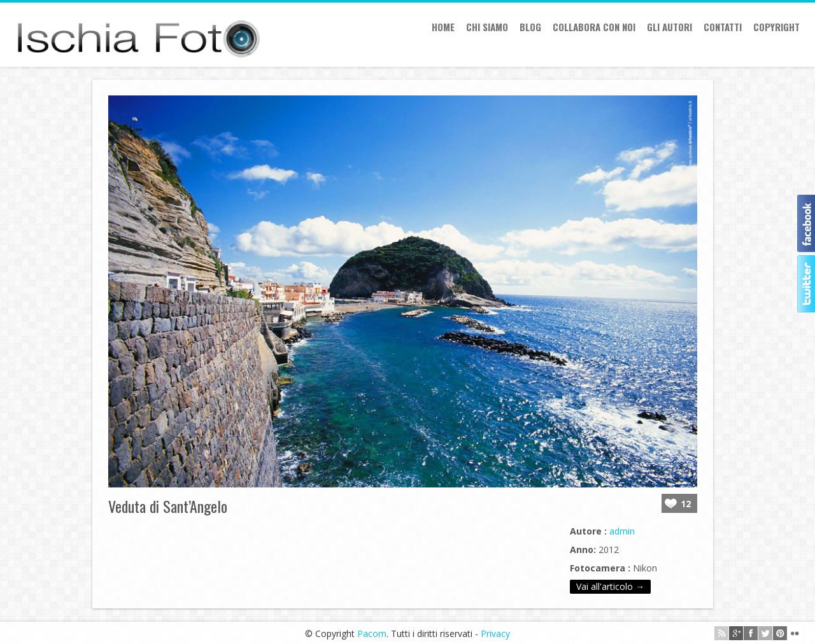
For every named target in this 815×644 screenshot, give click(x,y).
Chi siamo (487, 27)
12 (686, 504)
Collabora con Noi (594, 27)
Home (443, 27)
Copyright (776, 27)
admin (622, 531)
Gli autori (670, 27)
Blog (530, 27)
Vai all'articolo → (610, 586)
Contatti (723, 27)
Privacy (495, 633)
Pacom (372, 633)
